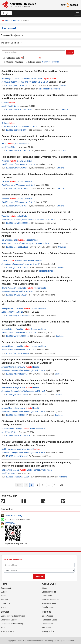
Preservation (47, 624)
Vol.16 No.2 (12, 432)
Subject (4, 592)
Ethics (45, 588)
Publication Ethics (50, 620)
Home (7, 21)
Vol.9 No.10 (31, 333)
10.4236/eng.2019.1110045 (18, 315)
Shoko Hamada (34, 470)
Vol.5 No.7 (30, 202)
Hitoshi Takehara (35, 261)
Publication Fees (49, 603)
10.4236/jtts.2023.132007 (17, 415)
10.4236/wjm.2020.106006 (17, 353)
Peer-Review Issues (51, 600)
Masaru (19, 470)
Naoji (19, 240)
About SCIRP (50, 584)
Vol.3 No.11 (12, 147)
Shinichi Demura (22, 144)
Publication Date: (13, 58)
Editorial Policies (49, 592)
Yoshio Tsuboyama (22, 78)
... (49, 485)
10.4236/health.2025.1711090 (19, 109)
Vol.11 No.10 (18, 312)
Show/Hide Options (50, 62)
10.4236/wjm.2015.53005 (17, 188)
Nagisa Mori (7, 470)
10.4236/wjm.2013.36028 (17, 168)
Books (3, 596)
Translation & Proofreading (12, 624)
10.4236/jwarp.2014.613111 (18, 85)
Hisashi (32, 367)
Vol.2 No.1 (47, 243)
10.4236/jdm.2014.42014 (17, 295)
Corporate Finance (47, 271)
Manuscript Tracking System (13, 616)
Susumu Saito (21, 261)
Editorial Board (35, 62)
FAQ (3, 627)
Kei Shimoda (7, 240)
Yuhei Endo (22, 216)
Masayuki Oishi (8, 308)
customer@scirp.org (13, 515)
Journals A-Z (6, 588)
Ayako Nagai (47, 470)
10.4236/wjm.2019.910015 (17, 336)
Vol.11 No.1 (53, 220)
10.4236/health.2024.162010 (18, 436)
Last (62, 485)
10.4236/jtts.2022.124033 (17, 394)
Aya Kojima (21, 449)
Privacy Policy (48, 631)
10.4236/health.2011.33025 (18, 477)
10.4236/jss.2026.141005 (17, 130)
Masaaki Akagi (32, 240)
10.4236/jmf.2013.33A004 (17, 267)
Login (6, 13)
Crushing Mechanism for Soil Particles (22, 342)
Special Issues (48, 607)
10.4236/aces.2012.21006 (17, 247)
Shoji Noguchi (7, 78)
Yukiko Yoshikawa (37, 429)
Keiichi (8, 261)
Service (5, 612)
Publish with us (12, 43)
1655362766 (10, 523)
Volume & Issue (7, 631)
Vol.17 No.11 (13, 106)
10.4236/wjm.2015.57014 (17, 206)
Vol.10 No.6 (31, 350)
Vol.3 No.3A (35, 264)
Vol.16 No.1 (40, 453)
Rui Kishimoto (40, 288)
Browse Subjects (12, 35)
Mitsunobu (25, 288)
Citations (62, 85)
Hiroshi (8, 144)
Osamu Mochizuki (25, 161)
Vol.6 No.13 (43, 82)
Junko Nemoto (8, 429)
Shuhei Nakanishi (9, 288)
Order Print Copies (9, 620)
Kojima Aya (20, 367)
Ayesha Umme (8, 367)
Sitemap (4, 600)
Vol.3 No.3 (12, 473)
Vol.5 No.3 (30, 185)
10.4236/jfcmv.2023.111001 (18, 223)
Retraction (46, 627)
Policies (47, 612)
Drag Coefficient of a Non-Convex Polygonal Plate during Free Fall (36, 212)
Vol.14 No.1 (35, 126)
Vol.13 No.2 (40, 412)
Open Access (48, 616)
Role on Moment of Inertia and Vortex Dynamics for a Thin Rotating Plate (39, 157)
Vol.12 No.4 (40, 391)
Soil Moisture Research (49, 89)
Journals (16, 21)
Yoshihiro (9, 161)
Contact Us (5, 603)
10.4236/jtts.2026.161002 (17, 456)
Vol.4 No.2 (30, 291)
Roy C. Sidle (37, 78)
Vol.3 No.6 (30, 164)
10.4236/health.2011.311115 (18, 151)
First (19, 485)
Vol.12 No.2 (40, 370)
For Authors (47, 596)
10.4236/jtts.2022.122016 (17, 374)
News (3, 607)
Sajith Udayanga (9, 449)
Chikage (8, 102)
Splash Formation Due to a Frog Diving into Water (27, 195)
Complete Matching (15, 62)
